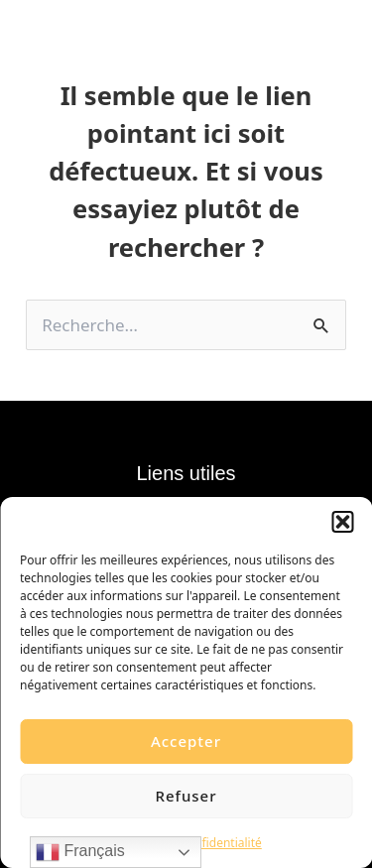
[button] (342, 522)
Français (80, 852)
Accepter (186, 741)
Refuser (186, 796)
